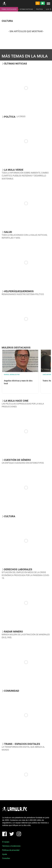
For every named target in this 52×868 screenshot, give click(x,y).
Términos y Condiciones (11, 846)
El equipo (6, 842)
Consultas (6, 858)
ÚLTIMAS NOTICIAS (26, 9)
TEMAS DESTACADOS (9, 9)
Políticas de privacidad (11, 850)
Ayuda (5, 854)
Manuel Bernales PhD (12, 375)
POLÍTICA (39, 9)
